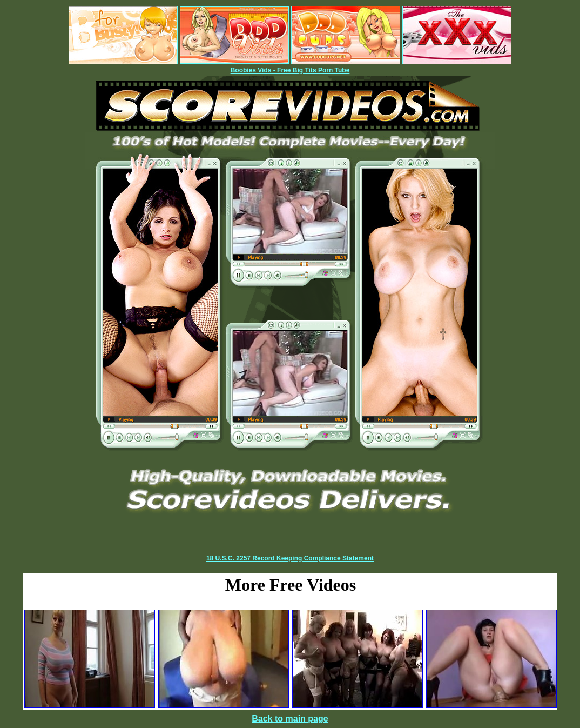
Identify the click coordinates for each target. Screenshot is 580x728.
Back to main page (290, 719)
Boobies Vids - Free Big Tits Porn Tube (290, 70)
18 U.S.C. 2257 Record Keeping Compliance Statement (290, 558)
